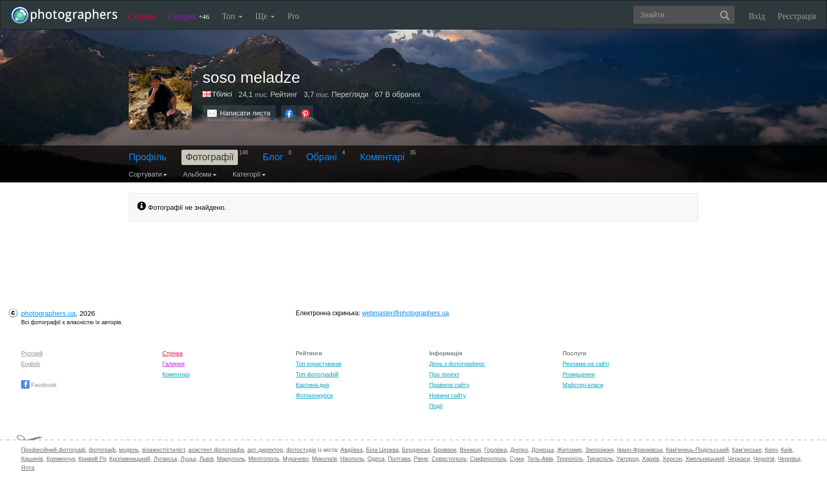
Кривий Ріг (92, 459)
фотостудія (301, 450)
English (31, 364)
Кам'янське (747, 450)
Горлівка (496, 450)
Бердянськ (416, 450)
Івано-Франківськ (640, 450)
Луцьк (188, 459)
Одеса (376, 459)
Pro (293, 16)
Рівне (421, 459)
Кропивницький (130, 459)
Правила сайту (449, 385)
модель (129, 450)
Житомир (569, 450)
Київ (787, 450)
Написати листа (245, 113)
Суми (517, 459)
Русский (32, 353)
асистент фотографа (216, 450)
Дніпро (519, 450)
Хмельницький (705, 459)
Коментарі (382, 157)
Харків (651, 459)
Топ (232, 16)
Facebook (39, 385)
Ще (265, 16)
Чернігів (764, 459)
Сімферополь (488, 459)
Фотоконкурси (314, 395)
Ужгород (628, 459)
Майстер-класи (583, 385)
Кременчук (61, 459)
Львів (206, 459)
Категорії (249, 174)
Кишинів (32, 459)
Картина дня (312, 385)
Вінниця (470, 450)
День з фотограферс (457, 364)
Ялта (28, 468)
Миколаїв (324, 459)
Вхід (757, 16)
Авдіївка (352, 450)
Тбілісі (222, 94)
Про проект (444, 374)
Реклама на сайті (586, 364)
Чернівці (789, 459)
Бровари (445, 450)
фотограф (102, 450)
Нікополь (352, 459)
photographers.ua (48, 313)
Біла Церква (382, 450)
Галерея (189, 16)
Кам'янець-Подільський (697, 450)
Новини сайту (448, 395)
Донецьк (542, 450)
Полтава (399, 459)
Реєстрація (797, 16)
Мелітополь (264, 459)
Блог (273, 157)
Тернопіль (570, 459)
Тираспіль (600, 459)
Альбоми (200, 174)
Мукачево (296, 459)
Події (436, 406)
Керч (771, 450)
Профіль (148, 157)
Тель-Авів (540, 459)
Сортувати (148, 174)
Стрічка (142, 16)
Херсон (672, 459)
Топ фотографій (317, 374)
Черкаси (739, 459)
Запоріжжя (600, 450)
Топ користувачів (319, 364)
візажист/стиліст (163, 450)
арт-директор (265, 450)
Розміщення (579, 374)
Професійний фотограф (53, 450)
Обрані (322, 157)
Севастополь (449, 459)
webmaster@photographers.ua (405, 313)
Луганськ (165, 459)
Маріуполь (231, 459)
